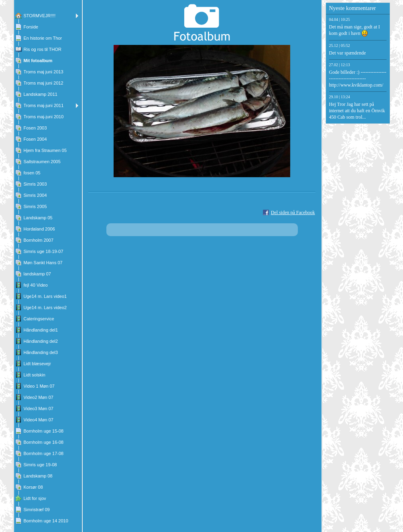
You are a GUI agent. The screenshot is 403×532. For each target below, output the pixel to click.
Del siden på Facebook (293, 212)
